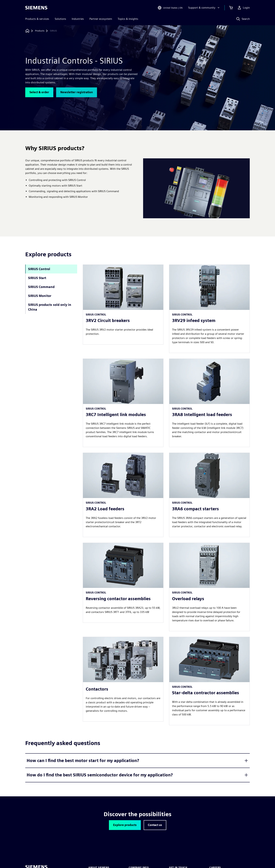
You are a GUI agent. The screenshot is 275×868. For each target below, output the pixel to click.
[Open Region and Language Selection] (170, 8)
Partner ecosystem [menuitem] (101, 19)
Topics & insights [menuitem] (128, 19)
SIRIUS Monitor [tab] (40, 296)
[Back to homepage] (27, 31)
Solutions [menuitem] (60, 19)
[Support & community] (204, 8)
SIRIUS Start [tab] (37, 278)
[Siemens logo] (36, 8)
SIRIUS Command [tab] (41, 287)
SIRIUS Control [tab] (39, 269)
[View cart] (231, 8)
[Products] (40, 31)
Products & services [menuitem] (37, 19)
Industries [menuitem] (78, 19)
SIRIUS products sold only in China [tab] (50, 307)
